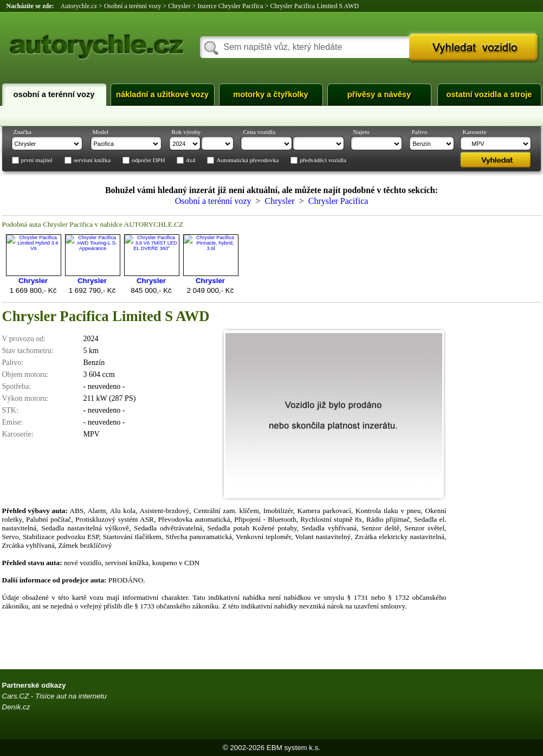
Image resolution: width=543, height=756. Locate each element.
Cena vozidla (259, 132)
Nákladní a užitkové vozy (162, 94)
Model (101, 132)
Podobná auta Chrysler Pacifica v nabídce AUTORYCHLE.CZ (93, 224)
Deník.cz (16, 707)
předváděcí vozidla (323, 161)
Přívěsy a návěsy (379, 94)
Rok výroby (186, 132)
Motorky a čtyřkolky (270, 94)
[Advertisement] (498, 498)
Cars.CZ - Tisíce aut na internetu (54, 696)
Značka (22, 132)
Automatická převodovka (247, 161)
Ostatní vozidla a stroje (489, 94)
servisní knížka (92, 161)
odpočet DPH (148, 161)
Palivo (420, 132)
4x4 (190, 161)
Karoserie (475, 132)
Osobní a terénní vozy (54, 94)
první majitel (37, 161)
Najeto (361, 132)
